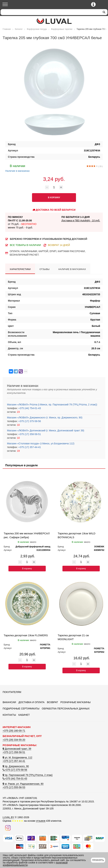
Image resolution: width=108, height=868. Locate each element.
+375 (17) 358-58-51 (29, 434)
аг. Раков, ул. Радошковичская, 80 (23, 784)
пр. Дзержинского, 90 (16, 766)
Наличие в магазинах (18, 168)
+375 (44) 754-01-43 (29, 408)
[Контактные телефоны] (93, 4)
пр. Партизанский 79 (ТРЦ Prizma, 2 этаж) (28, 775)
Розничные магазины (75, 702)
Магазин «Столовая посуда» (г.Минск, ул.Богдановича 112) (41, 443)
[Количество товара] (54, 187)
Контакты (9, 715)
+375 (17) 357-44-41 (29, 447)
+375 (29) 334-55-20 (14, 740)
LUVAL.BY (8, 817)
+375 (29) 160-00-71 (14, 731)
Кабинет (24, 715)
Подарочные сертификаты (21, 709)
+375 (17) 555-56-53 (14, 787)
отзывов (41, 821)
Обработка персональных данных (66, 709)
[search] (104, 12)
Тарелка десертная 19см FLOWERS (26, 635)
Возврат (53, 702)
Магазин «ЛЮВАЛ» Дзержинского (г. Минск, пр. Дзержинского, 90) (45, 418)
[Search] (51, 12)
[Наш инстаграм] (8, 828)
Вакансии (9, 702)
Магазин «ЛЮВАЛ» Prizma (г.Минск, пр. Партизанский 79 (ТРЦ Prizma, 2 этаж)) (52, 405)
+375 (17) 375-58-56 (29, 421)
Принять (98, 860)
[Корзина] (102, 5)
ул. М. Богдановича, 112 (17, 757)
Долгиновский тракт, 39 (17, 749)
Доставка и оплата (31, 702)
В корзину (27, 569)
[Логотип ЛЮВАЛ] (54, 21)
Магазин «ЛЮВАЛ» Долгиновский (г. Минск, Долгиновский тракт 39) (46, 430)
